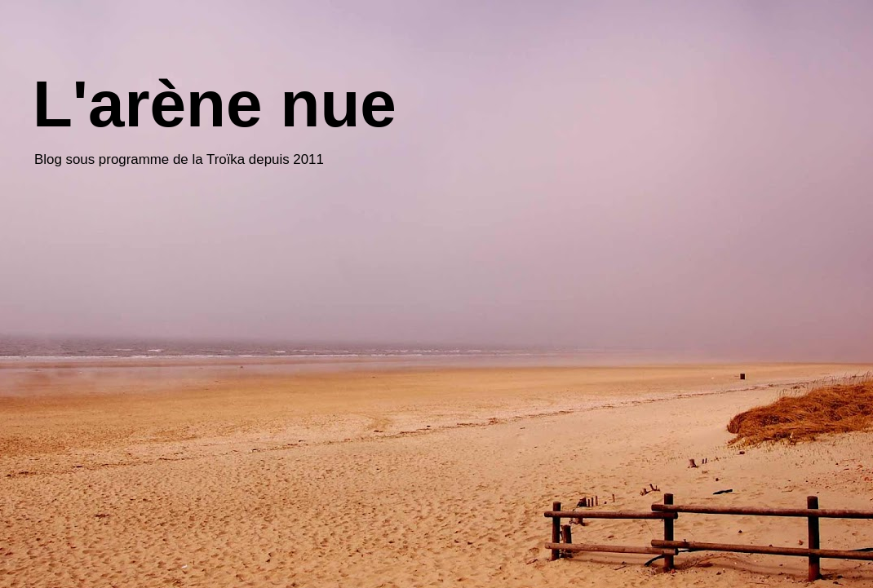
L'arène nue (215, 104)
